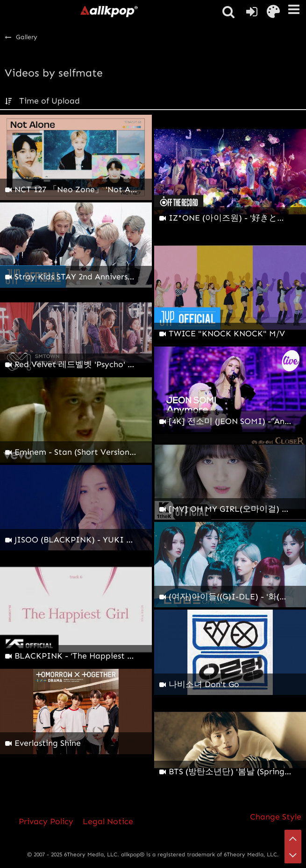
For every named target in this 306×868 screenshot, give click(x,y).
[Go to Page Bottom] (293, 855)
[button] (294, 9)
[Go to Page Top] (293, 838)
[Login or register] (252, 12)
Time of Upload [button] (50, 101)
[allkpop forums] (109, 11)
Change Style (276, 817)
